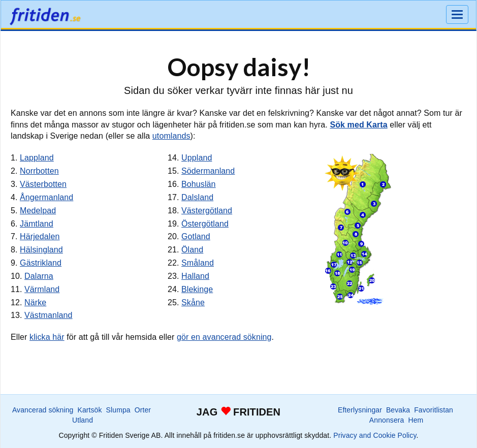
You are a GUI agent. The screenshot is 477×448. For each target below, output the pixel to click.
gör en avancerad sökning (224, 337)
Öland (192, 250)
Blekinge (197, 289)
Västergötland (207, 211)
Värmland (42, 289)
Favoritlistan (434, 410)
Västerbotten (43, 184)
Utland (83, 420)
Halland (195, 276)
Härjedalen (40, 236)
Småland (198, 263)
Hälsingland (41, 250)
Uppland (197, 158)
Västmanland (49, 315)
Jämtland (37, 224)
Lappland (37, 158)
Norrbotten (39, 171)
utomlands (171, 136)
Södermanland (208, 171)
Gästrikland (41, 263)
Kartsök (89, 410)
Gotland (196, 236)
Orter (143, 410)
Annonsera (387, 420)
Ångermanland (46, 197)
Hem (416, 420)
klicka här (47, 337)
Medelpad (38, 211)
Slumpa (118, 410)
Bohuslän (199, 184)
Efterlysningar (360, 410)
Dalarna (39, 276)
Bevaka (398, 410)
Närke (35, 302)
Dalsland (197, 197)
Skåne (193, 302)
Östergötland (205, 224)
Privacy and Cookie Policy (375, 435)
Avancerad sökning (43, 410)
